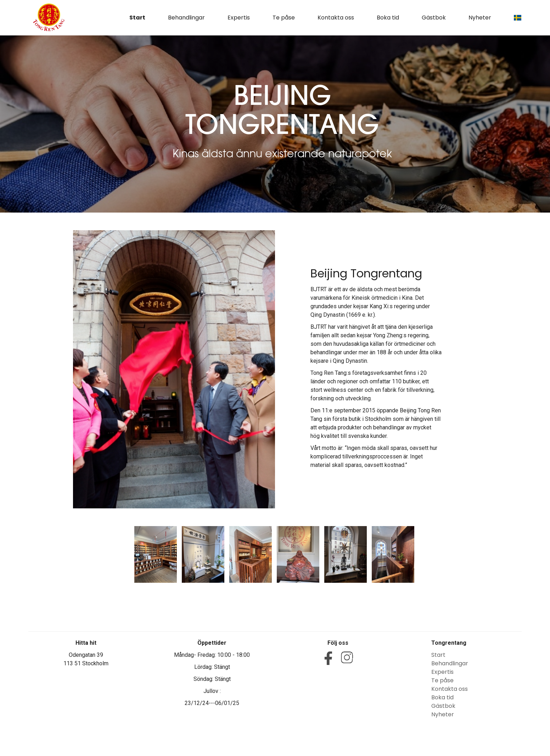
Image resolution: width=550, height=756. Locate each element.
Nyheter (480, 18)
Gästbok (434, 18)
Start (137, 18)
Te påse (284, 18)
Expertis (239, 18)
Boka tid (388, 18)
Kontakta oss (336, 18)
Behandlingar (186, 18)
